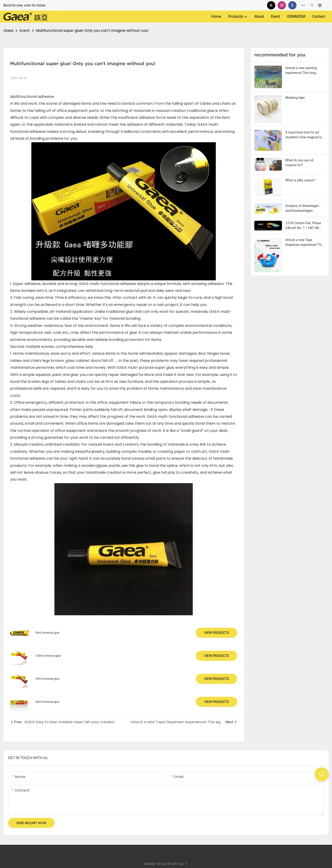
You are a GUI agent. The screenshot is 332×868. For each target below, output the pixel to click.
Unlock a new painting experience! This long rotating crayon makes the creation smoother (304, 71)
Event (25, 30)
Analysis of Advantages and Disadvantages (302, 208)
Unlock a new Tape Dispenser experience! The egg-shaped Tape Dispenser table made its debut (305, 243)
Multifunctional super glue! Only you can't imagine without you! (92, 30)
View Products (216, 633)
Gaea (8, 30)
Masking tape (295, 98)
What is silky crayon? (300, 180)
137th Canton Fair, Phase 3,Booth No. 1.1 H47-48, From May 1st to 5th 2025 (304, 226)
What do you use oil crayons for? (299, 163)
